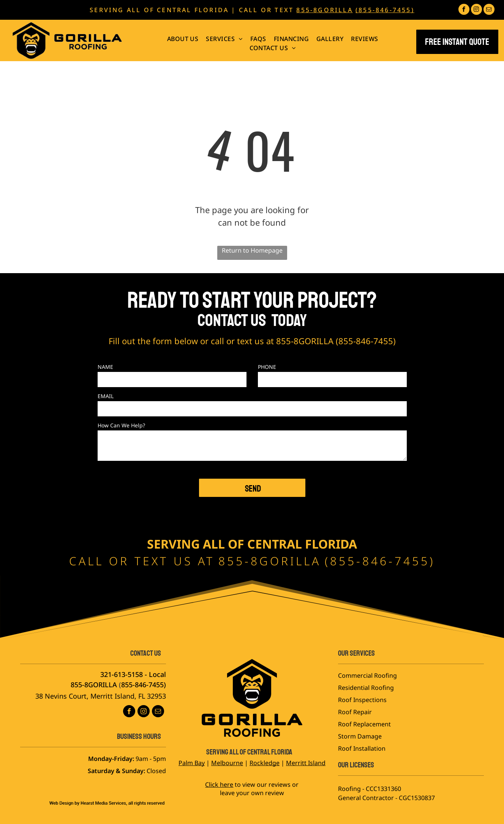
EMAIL (106, 396)
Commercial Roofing (367, 675)
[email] (489, 10)
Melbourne (227, 763)
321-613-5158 (122, 674)
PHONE (267, 367)
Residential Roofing (366, 688)
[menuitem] (183, 39)
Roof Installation (362, 748)
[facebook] (464, 10)
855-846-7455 (366, 341)
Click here (219, 784)
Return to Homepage (252, 250)
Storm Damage (360, 736)
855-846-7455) (144, 685)
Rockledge (265, 763)
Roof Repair (355, 712)
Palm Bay (192, 763)
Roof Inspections (362, 700)
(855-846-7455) (385, 10)
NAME (105, 367)
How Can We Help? (121, 425)
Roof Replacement (364, 724)
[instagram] (476, 10)
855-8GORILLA (324, 10)
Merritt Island (306, 763)
